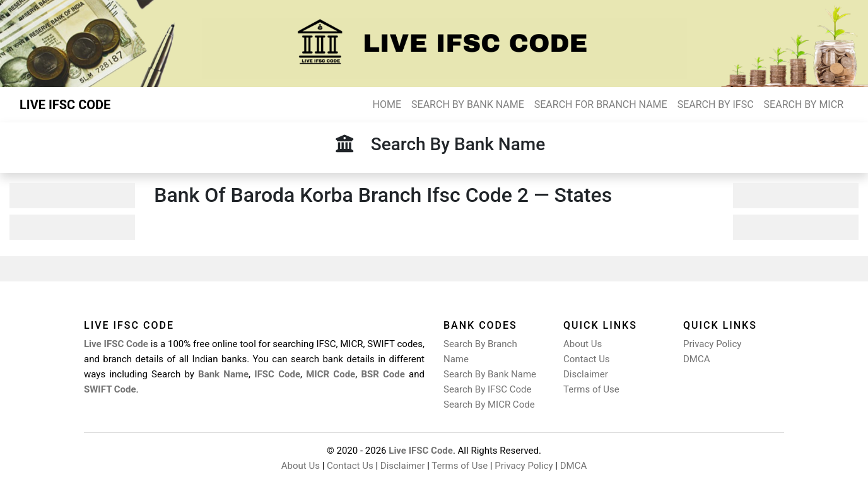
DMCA (697, 359)
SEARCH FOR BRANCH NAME (601, 104)
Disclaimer (586, 374)
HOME (387, 104)
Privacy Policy (712, 344)
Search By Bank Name (490, 374)
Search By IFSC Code (487, 389)
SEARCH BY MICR (804, 104)
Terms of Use (591, 389)
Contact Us (587, 359)
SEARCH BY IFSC (716, 104)
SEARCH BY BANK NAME (468, 104)
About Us (583, 344)
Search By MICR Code (489, 404)
